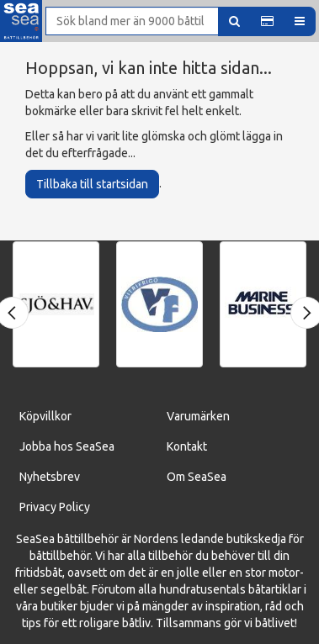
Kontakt (187, 446)
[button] (267, 21)
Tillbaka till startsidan (92, 184)
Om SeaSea (197, 477)
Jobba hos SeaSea (67, 446)
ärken (215, 416)
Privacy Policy (55, 507)
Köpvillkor (45, 416)
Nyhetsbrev (50, 477)
